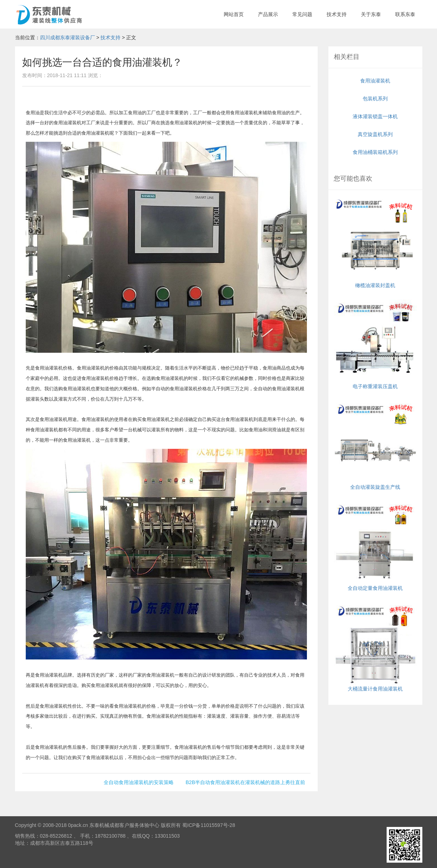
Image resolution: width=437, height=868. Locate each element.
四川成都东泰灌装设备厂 (68, 37)
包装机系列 (375, 99)
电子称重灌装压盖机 (375, 344)
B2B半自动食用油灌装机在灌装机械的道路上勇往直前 (245, 782)
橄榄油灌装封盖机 (375, 244)
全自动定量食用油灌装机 (375, 546)
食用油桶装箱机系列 (375, 152)
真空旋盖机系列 (375, 134)
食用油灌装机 (375, 81)
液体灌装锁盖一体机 (375, 116)
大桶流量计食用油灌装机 (375, 647)
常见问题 (302, 14)
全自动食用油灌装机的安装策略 (139, 782)
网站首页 (234, 14)
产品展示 (268, 14)
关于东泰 (371, 14)
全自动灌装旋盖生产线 (375, 445)
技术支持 (337, 14)
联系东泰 (405, 14)
